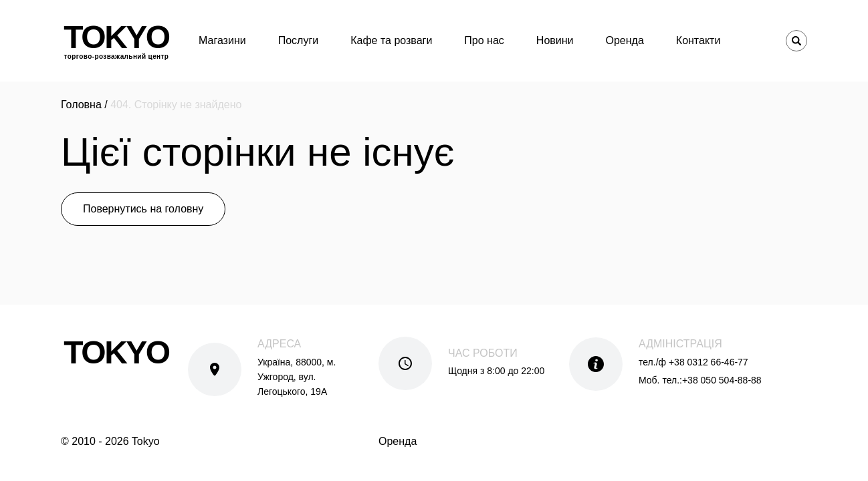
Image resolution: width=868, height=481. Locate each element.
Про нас (484, 40)
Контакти (698, 40)
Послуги (299, 40)
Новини (555, 40)
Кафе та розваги (391, 40)
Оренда (625, 40)
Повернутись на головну (143, 209)
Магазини (222, 40)
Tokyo (116, 41)
